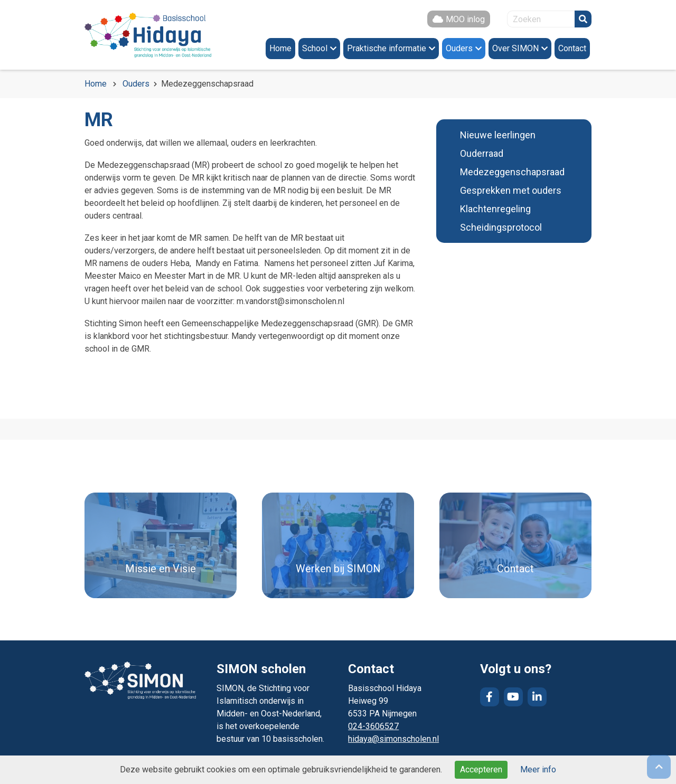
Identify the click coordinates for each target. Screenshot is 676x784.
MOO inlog (465, 19)
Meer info (538, 769)
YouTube (513, 697)
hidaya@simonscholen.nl (393, 739)
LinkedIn (537, 697)
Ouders (136, 84)
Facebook (490, 697)
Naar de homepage (148, 35)
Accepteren (481, 769)
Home (96, 84)
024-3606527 (373, 726)
